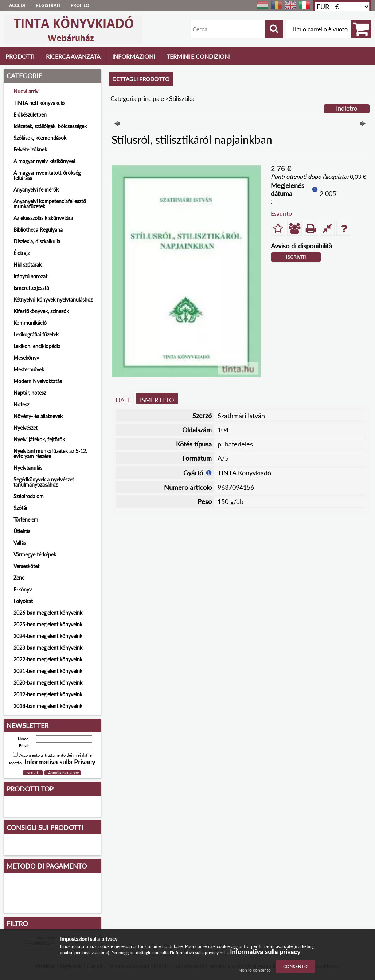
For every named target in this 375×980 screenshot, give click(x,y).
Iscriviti (296, 257)
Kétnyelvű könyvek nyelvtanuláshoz (53, 300)
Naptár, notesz (30, 393)
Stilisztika (182, 99)
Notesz (21, 404)
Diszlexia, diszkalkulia (37, 241)
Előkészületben (30, 115)
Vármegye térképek (35, 554)
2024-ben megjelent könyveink (48, 636)
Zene (19, 578)
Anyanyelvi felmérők (36, 190)
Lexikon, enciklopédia (37, 346)
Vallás (20, 543)
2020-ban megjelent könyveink (48, 683)
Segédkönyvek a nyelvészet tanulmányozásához (44, 482)
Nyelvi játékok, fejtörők (39, 439)
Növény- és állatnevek (38, 416)
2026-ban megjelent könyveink (48, 613)
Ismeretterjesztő (31, 288)
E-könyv (23, 589)
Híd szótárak (28, 265)
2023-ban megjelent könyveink (48, 648)
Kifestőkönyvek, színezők (41, 311)
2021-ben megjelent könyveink (48, 671)
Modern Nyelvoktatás (38, 381)
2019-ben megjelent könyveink (48, 694)
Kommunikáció (30, 323)
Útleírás (22, 531)
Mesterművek (29, 369)
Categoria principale (137, 99)
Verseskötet (26, 566)
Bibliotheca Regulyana (38, 230)
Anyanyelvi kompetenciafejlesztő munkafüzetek (50, 204)
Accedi (17, 5)
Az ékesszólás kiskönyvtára (43, 218)
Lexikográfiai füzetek (36, 334)
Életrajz (22, 253)
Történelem (26, 519)
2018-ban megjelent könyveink (48, 706)
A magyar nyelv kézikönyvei (44, 161)
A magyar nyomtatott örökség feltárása (47, 175)
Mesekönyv (26, 358)
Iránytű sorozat (30, 276)
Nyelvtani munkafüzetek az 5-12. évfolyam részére (50, 454)
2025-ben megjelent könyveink (48, 624)
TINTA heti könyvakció (39, 103)
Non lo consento (255, 970)
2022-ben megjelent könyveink (48, 659)
